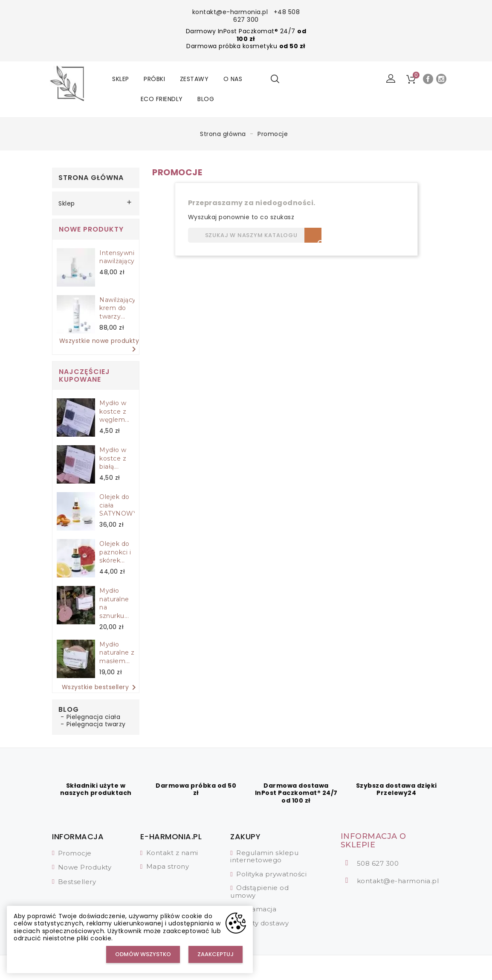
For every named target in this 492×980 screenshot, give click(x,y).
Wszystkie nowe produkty (99, 346)
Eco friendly (162, 99)
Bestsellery (77, 882)
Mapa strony (168, 866)
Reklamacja (256, 909)
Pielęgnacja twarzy (96, 724)
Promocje (75, 853)
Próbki (154, 79)
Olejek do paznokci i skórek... (115, 552)
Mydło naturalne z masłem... (117, 653)
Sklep (121, 79)
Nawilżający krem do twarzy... (118, 308)
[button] (391, 79)
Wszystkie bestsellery (101, 687)
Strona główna (91, 178)
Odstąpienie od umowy (259, 892)
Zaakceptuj (216, 954)
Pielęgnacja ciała (94, 717)
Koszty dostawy (262, 923)
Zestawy (194, 79)
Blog (206, 99)
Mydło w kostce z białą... (113, 458)
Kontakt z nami (172, 853)
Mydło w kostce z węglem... (114, 412)
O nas (233, 79)
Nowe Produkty (85, 867)
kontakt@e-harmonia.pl (230, 12)
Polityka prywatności (271, 874)
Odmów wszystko (143, 954)
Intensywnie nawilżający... (119, 257)
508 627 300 (378, 863)
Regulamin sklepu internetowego (264, 857)
